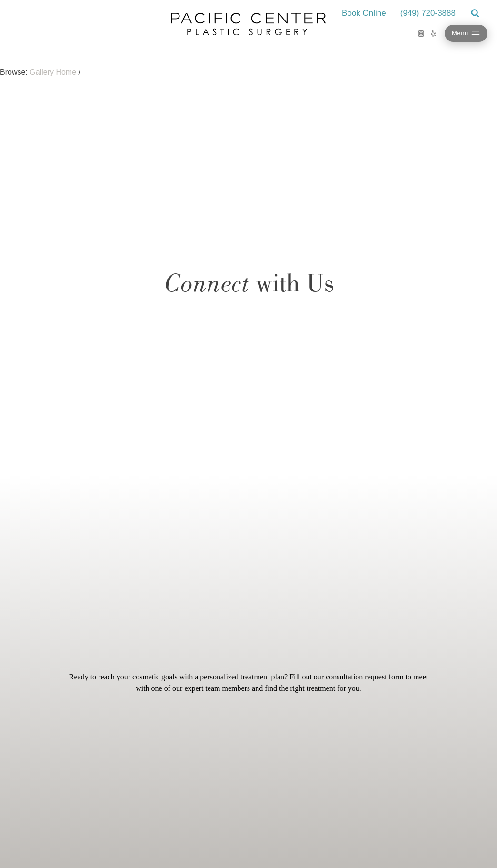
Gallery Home (53, 72)
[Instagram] (421, 33)
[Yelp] (434, 33)
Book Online (364, 13)
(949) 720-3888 (428, 13)
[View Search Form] (475, 13)
